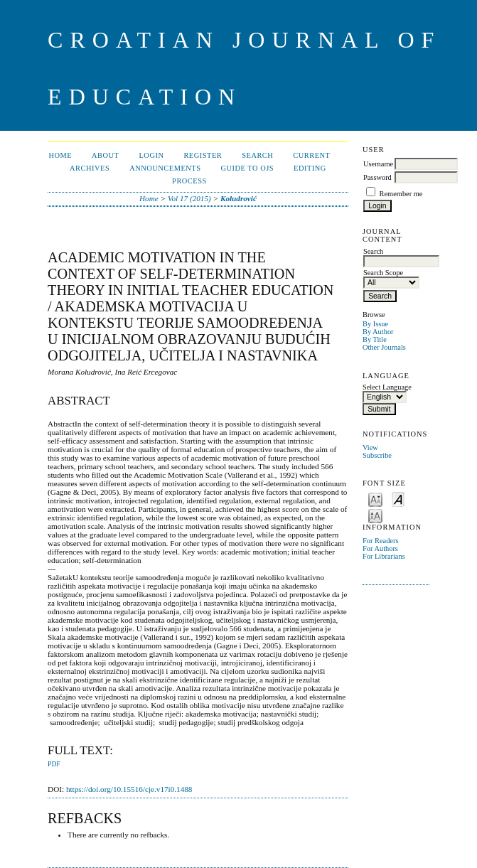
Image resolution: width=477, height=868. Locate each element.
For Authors (380, 548)
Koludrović (238, 198)
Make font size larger (375, 515)
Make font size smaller (375, 499)
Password (377, 177)
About (105, 155)
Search (257, 155)
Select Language (387, 387)
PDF (54, 764)
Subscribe (377, 455)
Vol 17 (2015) (189, 198)
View (370, 448)
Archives (90, 168)
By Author (378, 332)
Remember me (401, 194)
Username (378, 164)
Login (151, 155)
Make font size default (398, 499)
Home (60, 155)
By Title (375, 339)
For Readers (381, 541)
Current (311, 155)
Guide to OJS (247, 168)
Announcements (165, 168)
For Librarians (384, 556)
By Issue (375, 324)
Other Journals (384, 347)
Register (203, 155)
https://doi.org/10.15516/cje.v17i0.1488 (129, 789)
